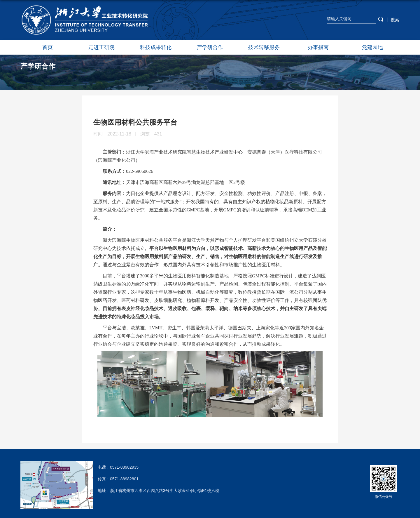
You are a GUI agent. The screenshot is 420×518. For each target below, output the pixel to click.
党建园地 (372, 47)
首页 (48, 47)
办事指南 (318, 47)
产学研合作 (210, 47)
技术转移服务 (264, 47)
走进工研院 (101, 47)
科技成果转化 (156, 47)
